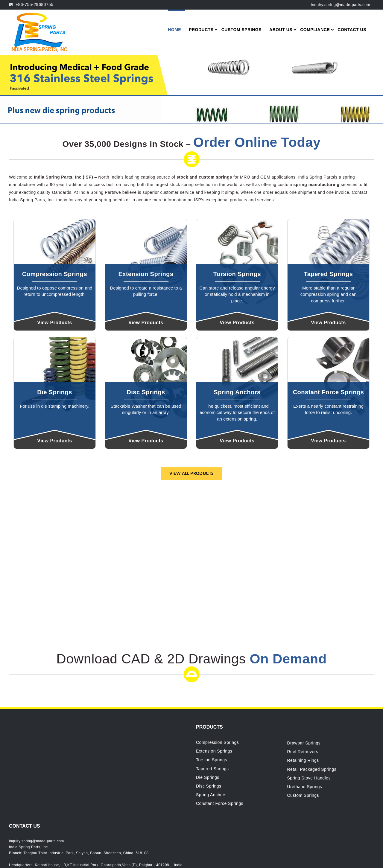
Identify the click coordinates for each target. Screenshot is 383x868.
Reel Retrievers (303, 752)
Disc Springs (209, 786)
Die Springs (208, 777)
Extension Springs (214, 751)
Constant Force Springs (220, 803)
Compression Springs (217, 742)
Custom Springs (303, 795)
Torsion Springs (212, 760)
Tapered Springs (212, 769)
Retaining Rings (303, 760)
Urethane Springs (305, 787)
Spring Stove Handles (309, 778)
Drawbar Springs (304, 743)
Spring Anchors (211, 795)
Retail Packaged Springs (312, 769)
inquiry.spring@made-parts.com (37, 841)
